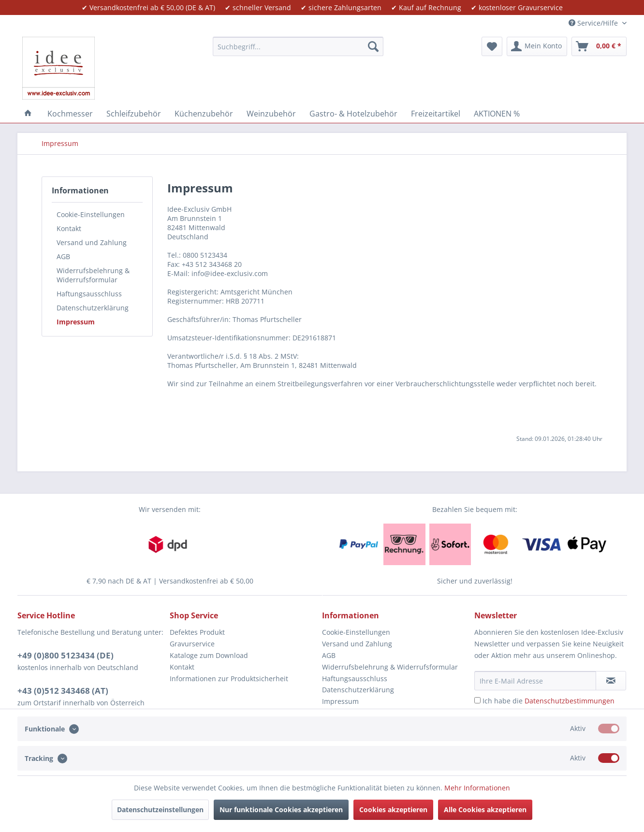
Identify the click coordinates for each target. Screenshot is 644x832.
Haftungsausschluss (89, 294)
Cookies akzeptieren (393, 810)
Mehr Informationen (477, 788)
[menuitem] (298, 46)
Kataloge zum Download (209, 655)
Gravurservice (192, 644)
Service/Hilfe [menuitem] (594, 23)
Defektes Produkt (197, 632)
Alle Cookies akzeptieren (485, 810)
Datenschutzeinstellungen (160, 810)
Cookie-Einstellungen (91, 214)
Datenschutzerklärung (93, 308)
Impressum (76, 322)
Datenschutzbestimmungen (570, 701)
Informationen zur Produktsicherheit (229, 679)
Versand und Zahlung (92, 242)
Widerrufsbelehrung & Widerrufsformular (93, 275)
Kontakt (69, 228)
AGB (63, 256)
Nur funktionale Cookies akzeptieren (281, 810)
